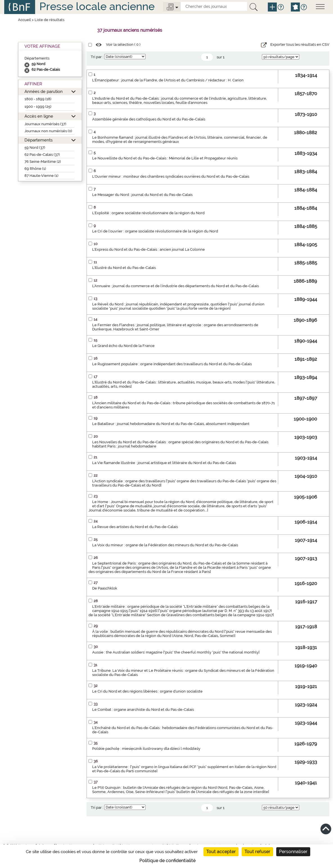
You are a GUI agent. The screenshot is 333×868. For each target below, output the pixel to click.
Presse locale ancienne (97, 6)
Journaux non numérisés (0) (48, 131)
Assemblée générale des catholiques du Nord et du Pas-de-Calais (149, 119)
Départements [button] (38, 140)
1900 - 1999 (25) (38, 107)
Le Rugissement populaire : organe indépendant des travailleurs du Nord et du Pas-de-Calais (172, 364)
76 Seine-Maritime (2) (43, 162)
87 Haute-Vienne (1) (41, 176)
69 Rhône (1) (35, 169)
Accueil (24, 20)
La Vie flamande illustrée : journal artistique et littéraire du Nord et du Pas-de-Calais (164, 463)
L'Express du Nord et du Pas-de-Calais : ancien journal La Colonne (149, 249)
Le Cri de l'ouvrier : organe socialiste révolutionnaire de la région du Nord (155, 231)
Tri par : (97, 57)
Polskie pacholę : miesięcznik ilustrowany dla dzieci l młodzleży (146, 749)
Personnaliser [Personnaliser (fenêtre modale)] (293, 852)
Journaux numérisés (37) (45, 124)
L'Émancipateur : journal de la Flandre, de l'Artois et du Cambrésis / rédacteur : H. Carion (168, 80)
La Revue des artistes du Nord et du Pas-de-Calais (135, 527)
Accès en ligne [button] (39, 116)
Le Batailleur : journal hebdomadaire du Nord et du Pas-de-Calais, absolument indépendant (171, 424)
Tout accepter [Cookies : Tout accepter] (221, 852)
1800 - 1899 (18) (38, 99)
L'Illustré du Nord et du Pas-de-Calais (124, 268)
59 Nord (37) (35, 148)
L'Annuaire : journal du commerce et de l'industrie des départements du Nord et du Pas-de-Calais (175, 286)
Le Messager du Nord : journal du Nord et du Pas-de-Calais (142, 195)
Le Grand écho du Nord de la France (123, 346)
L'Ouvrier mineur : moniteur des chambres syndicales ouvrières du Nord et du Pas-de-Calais (171, 176)
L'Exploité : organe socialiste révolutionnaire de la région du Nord (148, 213)
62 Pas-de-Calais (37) (42, 155)
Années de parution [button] (44, 91)
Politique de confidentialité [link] (167, 861)
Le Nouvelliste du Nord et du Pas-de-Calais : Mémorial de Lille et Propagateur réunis (165, 158)
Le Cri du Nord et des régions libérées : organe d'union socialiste (147, 691)
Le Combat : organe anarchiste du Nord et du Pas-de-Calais (143, 710)
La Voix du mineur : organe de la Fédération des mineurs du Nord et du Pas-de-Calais (165, 545)
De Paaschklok (105, 588)
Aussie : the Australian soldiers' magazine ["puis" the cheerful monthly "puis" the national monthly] (176, 652)
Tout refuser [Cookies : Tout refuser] (257, 852)
